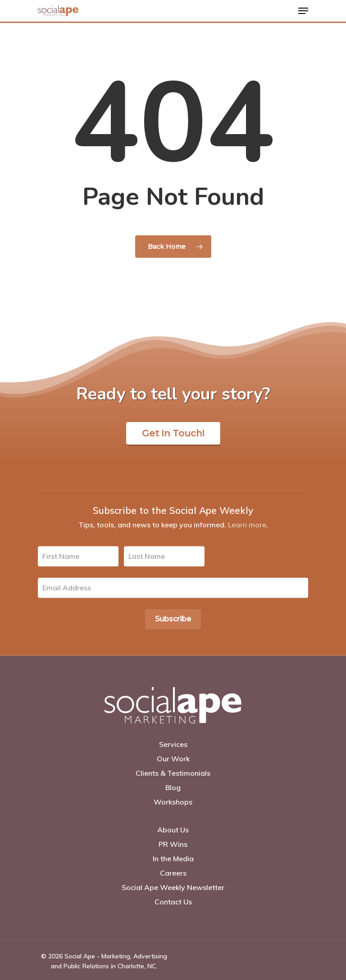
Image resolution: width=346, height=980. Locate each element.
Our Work (173, 759)
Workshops (173, 802)
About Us (173, 830)
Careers (173, 873)
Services (173, 744)
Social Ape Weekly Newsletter (173, 887)
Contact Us (173, 902)
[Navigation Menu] (303, 11)
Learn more (247, 525)
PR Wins (173, 844)
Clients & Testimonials (173, 773)
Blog (173, 787)
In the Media (173, 859)
